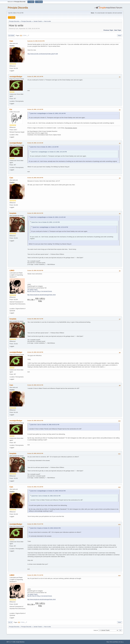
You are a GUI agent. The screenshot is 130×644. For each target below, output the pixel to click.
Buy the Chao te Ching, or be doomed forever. (40, 291)
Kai (11, 109)
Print (120, 36)
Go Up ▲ (121, 642)
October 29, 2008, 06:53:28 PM (35, 352)
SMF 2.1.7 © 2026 (11, 642)
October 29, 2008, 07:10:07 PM (35, 524)
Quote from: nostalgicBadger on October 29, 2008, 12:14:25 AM (48, 217)
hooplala (13, 213)
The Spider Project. (33, 290)
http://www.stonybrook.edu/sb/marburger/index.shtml (41, 295)
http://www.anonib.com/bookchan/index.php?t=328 (43, 54)
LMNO (12, 271)
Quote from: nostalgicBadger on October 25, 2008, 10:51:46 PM (48, 113)
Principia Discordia (18, 8)
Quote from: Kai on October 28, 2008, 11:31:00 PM (44, 147)
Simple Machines (20, 642)
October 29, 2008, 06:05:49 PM (35, 178)
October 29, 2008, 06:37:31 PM (35, 319)
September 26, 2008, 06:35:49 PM (36, 41)
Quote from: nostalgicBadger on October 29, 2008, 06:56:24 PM (48, 491)
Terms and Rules (114, 642)
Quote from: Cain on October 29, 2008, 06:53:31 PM (45, 425)
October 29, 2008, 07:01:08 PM (35, 487)
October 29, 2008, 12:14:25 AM (35, 143)
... (27, 35)
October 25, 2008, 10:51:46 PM (35, 77)
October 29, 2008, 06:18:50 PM (35, 270)
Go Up (10, 622)
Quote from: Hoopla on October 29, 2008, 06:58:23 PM (45, 528)
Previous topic (108, 30)
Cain (11, 41)
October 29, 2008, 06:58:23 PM (35, 453)
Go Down (11, 36)
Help (108, 642)
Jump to (96, 630)
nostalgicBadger (16, 77)
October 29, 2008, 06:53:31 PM (35, 385)
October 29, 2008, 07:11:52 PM (35, 575)
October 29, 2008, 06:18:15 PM (35, 213)
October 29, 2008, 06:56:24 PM (35, 421)
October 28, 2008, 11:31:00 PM (35, 109)
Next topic (118, 30)
